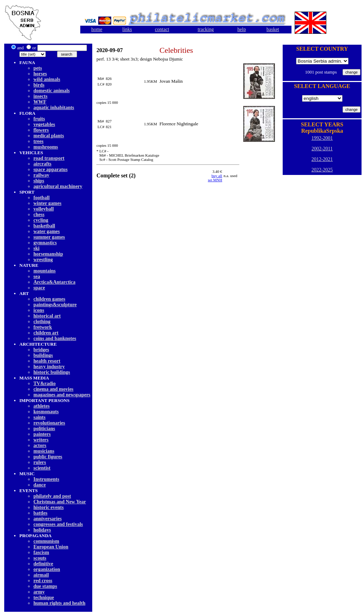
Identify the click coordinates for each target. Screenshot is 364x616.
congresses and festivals (58, 524)
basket (273, 29)
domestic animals (52, 91)
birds (39, 85)
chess (39, 215)
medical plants (49, 136)
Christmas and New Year (60, 502)
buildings (43, 355)
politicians (44, 429)
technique (44, 598)
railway (41, 175)
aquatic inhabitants (54, 108)
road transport (49, 158)
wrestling (43, 260)
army (39, 592)
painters (42, 434)
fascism (41, 552)
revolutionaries (49, 423)
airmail (41, 575)
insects (40, 96)
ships (39, 181)
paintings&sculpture (55, 305)
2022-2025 (322, 170)
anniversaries (48, 519)
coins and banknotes (55, 338)
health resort (47, 361)
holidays (42, 530)
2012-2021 (322, 159)
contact (162, 29)
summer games (49, 237)
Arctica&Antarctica (54, 282)
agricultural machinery (58, 186)
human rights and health (59, 603)
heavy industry (49, 367)
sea (37, 276)
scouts (40, 558)
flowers (41, 130)
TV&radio (45, 384)
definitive (43, 564)
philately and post (52, 496)
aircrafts (42, 164)
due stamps (45, 586)
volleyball (44, 209)
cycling (41, 220)
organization (47, 569)
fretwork (43, 327)
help (241, 29)
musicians (44, 451)
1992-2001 (322, 138)
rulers (40, 462)
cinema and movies (54, 389)
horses (40, 74)
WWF (40, 102)
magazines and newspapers (62, 395)
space (39, 288)
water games (47, 231)
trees (39, 141)
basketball (44, 226)
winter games (47, 203)
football (42, 198)
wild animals (47, 79)
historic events (49, 507)
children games (49, 299)
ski (36, 248)
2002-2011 (322, 149)
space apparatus (51, 169)
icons (39, 310)
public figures (48, 457)
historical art (47, 316)
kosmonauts (46, 412)
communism (46, 541)
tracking (206, 29)
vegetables (44, 124)
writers (41, 440)
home (97, 29)
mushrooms (46, 147)
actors (40, 445)
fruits (39, 119)
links (127, 29)
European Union (51, 547)
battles (40, 513)
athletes (42, 406)
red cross (43, 581)
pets (38, 68)
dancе (40, 485)
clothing (42, 322)
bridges (41, 350)
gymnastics (45, 243)
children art (46, 333)
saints (39, 417)
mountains (45, 271)
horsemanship (48, 254)
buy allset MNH (215, 178)
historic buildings (52, 372)
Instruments (46, 479)
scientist (42, 468)
